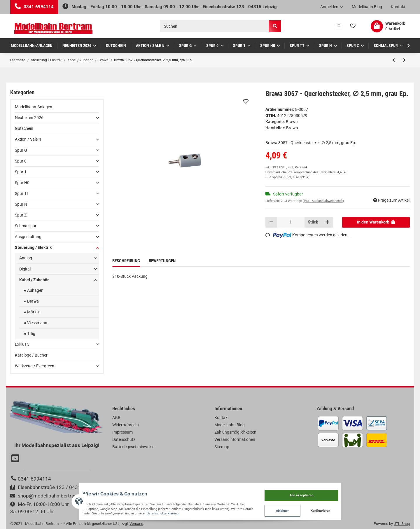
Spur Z (21, 215)
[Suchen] (215, 26)
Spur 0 (21, 161)
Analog (26, 258)
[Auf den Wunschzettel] (246, 101)
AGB (116, 418)
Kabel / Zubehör (34, 280)
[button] (332, 7)
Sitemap (222, 447)
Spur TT (22, 193)
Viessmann (37, 323)
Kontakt (398, 7)
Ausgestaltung (28, 237)
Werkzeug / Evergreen (35, 366)
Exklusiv (22, 344)
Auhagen (35, 290)
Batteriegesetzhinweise (133, 447)
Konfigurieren (349, 509)
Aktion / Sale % (28, 139)
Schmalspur (26, 226)
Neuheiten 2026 (29, 118)
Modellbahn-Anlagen (34, 107)
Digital (25, 269)
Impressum (123, 432)
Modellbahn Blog (367, 7)
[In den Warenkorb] (376, 222)
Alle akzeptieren (329, 490)
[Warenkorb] (388, 26)
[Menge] (291, 222)
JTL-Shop (402, 524)
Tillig (31, 334)
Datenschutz (124, 439)
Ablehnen (310, 509)
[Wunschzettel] (353, 26)
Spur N (21, 204)
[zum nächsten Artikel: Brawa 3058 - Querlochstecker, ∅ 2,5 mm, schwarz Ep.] (404, 60)
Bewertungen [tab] (162, 261)
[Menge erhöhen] (327, 222)
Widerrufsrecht (126, 425)
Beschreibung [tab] (126, 261)
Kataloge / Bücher (31, 355)
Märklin (33, 312)
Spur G (21, 150)
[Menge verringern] (271, 222)
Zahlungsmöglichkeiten (235, 432)
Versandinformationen (235, 439)
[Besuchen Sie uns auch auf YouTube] (16, 459)
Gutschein (24, 128)
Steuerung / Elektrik (33, 247)
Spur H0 (22, 183)
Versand (301, 167)
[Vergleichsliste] (338, 26)
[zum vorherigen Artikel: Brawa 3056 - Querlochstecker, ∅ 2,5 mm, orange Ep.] (394, 60)
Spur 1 (21, 172)
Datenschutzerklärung (73, 511)
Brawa (292, 122)
